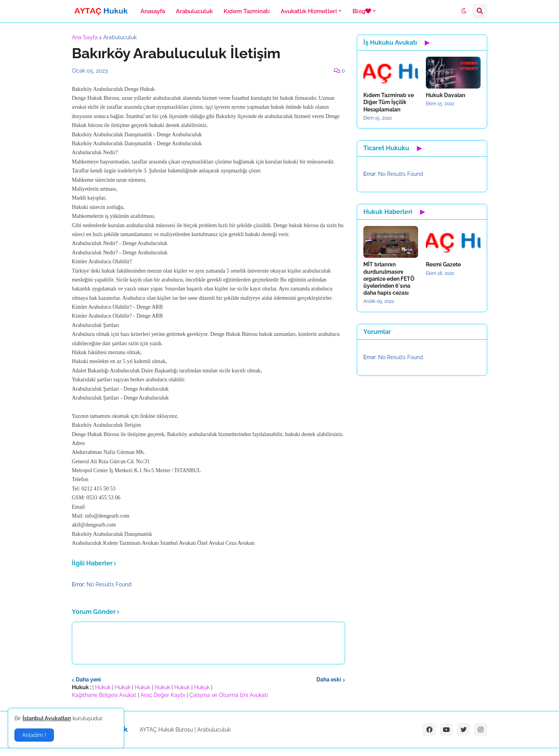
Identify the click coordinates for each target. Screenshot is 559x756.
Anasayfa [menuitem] (153, 11)
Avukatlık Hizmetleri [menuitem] (309, 11)
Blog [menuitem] (362, 11)
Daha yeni (88, 680)
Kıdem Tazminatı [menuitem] (247, 11)
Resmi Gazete (443, 264)
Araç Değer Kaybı (163, 695)
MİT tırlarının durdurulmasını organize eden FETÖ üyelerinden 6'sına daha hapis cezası (389, 279)
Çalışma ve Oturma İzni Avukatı (229, 695)
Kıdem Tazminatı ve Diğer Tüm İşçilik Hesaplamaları (389, 102)
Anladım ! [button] (34, 735)
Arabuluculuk (120, 37)
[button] (464, 11)
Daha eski (329, 680)
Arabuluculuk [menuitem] (194, 11)
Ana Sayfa (85, 37)
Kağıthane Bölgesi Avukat (104, 695)
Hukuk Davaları (446, 95)
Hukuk (103, 687)
